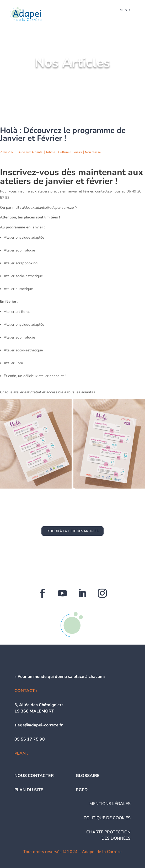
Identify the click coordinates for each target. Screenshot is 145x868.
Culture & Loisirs (70, 152)
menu (125, 10)
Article (50, 152)
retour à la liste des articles (72, 531)
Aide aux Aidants (30, 152)
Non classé (93, 152)
